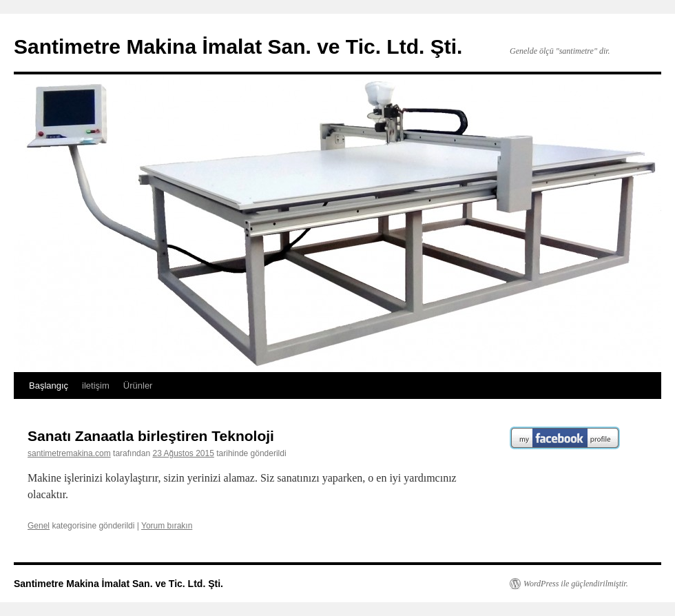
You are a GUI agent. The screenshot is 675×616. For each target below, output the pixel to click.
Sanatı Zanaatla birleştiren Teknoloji (151, 436)
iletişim (96, 386)
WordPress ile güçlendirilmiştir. (576, 584)
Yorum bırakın (167, 526)
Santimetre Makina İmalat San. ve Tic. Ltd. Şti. (238, 47)
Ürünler (138, 386)
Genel (39, 526)
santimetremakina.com (69, 453)
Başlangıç (49, 386)
